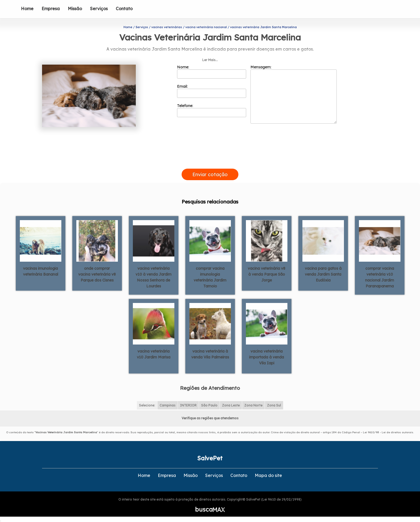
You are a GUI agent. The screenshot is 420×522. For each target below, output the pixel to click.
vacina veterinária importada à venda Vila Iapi (267, 357)
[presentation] (210, 162)
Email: (212, 91)
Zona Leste (231, 405)
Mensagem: (294, 94)
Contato (124, 9)
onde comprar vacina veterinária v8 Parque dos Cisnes (97, 274)
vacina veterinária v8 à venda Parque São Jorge (267, 274)
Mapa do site (268, 475)
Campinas (168, 405)
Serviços (99, 9)
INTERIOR (188, 405)
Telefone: (212, 110)
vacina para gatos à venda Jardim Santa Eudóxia (323, 274)
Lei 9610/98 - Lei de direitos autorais (388, 432)
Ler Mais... (210, 60)
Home (27, 9)
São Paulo (209, 405)
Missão (75, 9)
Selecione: (147, 405)
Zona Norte (253, 405)
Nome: (212, 72)
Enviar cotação (210, 174)
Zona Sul (274, 405)
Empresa (51, 9)
